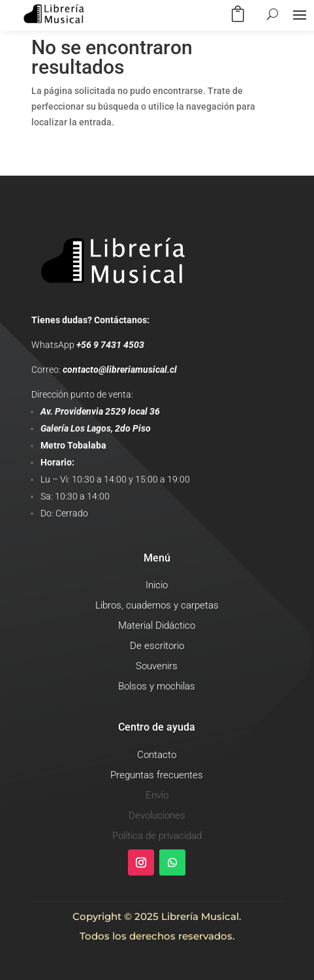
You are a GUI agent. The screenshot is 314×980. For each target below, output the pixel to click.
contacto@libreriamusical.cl (120, 370)
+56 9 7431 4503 (110, 345)
